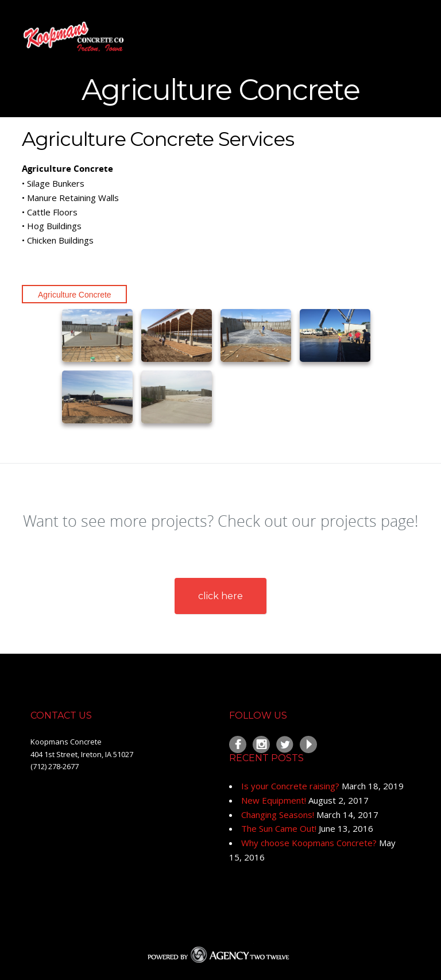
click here (220, 596)
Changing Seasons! (278, 815)
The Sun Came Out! (279, 828)
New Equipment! (274, 800)
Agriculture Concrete (75, 295)
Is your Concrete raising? (290, 786)
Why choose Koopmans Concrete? (309, 843)
